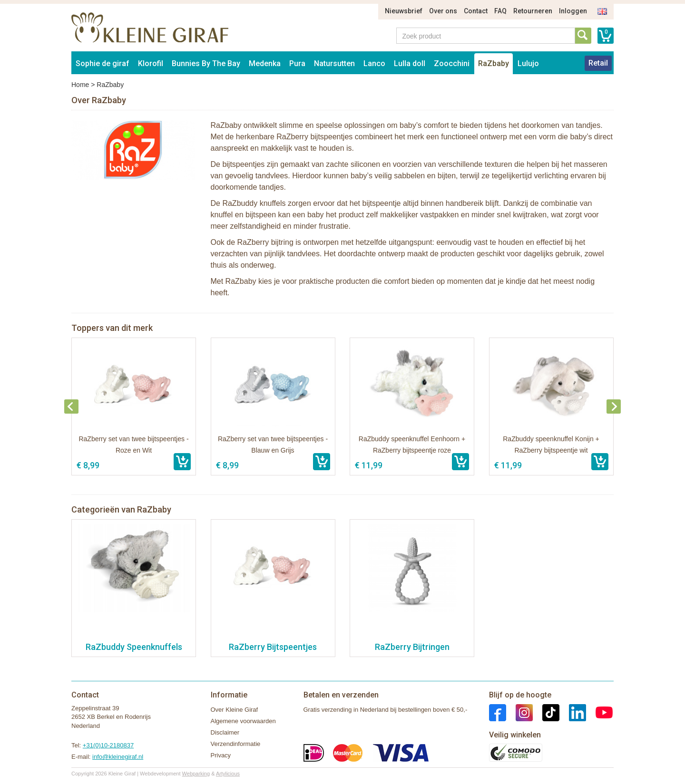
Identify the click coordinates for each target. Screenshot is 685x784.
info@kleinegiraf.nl (118, 757)
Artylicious (228, 774)
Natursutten (334, 63)
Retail (598, 63)
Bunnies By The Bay (206, 63)
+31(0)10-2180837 (108, 745)
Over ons (443, 11)
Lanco (374, 63)
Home (80, 85)
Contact (476, 11)
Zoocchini (452, 63)
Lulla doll (410, 63)
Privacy (221, 755)
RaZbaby (494, 63)
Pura (297, 63)
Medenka (265, 63)
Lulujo (528, 63)
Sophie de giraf (103, 63)
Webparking (196, 774)
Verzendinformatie (236, 744)
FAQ (500, 11)
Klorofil (151, 63)
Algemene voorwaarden (243, 721)
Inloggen (573, 11)
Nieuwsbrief (404, 11)
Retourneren (533, 11)
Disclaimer (225, 732)
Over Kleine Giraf (235, 710)
